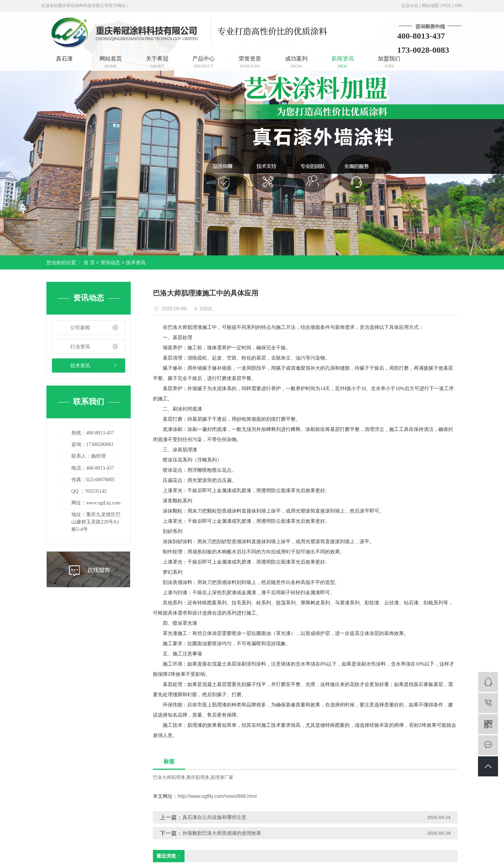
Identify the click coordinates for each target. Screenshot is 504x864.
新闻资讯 (343, 62)
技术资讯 (136, 262)
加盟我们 (389, 62)
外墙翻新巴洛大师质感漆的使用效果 (222, 833)
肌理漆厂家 (222, 777)
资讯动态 (110, 262)
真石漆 (64, 59)
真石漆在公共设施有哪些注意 (214, 817)
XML (458, 6)
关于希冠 (157, 62)
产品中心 (203, 62)
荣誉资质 (250, 62)
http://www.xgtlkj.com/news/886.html (217, 796)
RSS (447, 6)
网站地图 (430, 6)
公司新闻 (80, 328)
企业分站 (410, 6)
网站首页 (111, 62)
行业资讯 (80, 347)
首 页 (89, 262)
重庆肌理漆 (198, 777)
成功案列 (296, 62)
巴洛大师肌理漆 (169, 777)
